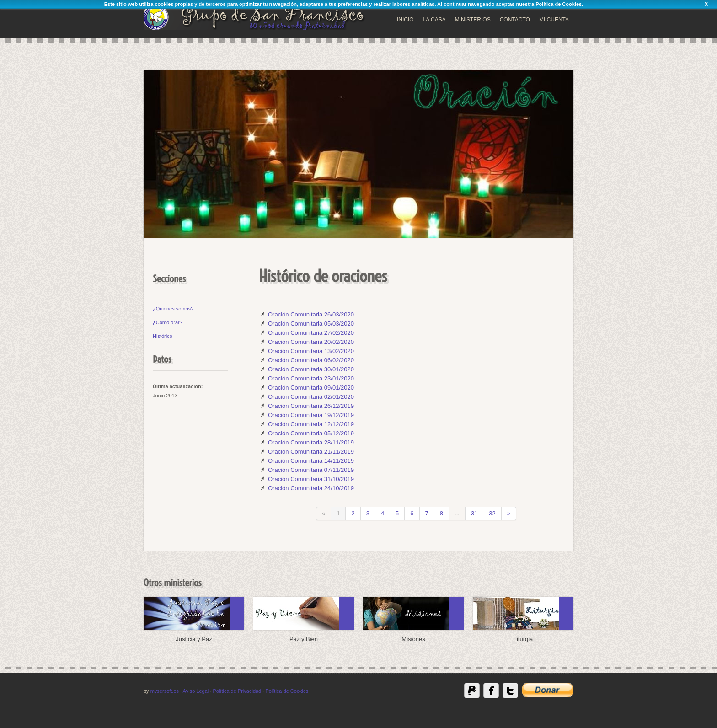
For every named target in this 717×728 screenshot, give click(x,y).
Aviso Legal (196, 691)
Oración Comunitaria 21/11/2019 (311, 452)
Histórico (163, 336)
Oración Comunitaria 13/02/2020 (311, 351)
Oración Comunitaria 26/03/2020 (311, 314)
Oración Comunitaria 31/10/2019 (311, 479)
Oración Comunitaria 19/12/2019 (311, 415)
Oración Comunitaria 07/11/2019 (311, 470)
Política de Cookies (559, 4)
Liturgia (523, 639)
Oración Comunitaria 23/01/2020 (311, 378)
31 (474, 513)
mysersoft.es (165, 691)
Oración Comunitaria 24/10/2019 (311, 488)
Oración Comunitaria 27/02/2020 (311, 333)
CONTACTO (515, 20)
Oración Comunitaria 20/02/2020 (311, 342)
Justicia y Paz (194, 639)
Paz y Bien (304, 639)
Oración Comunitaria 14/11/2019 (311, 461)
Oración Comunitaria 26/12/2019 (311, 406)
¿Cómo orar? (168, 322)
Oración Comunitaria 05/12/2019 (311, 433)
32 (492, 513)
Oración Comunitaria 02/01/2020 (311, 397)
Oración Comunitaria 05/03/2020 (311, 324)
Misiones (413, 639)
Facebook (491, 691)
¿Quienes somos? (173, 309)
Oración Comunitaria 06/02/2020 (311, 360)
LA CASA (434, 20)
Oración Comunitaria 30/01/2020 (311, 369)
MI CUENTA (554, 20)
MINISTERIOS (473, 20)
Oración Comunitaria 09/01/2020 (311, 388)
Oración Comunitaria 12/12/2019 (311, 424)
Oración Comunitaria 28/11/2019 (311, 442)
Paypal (472, 691)
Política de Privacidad (237, 691)
